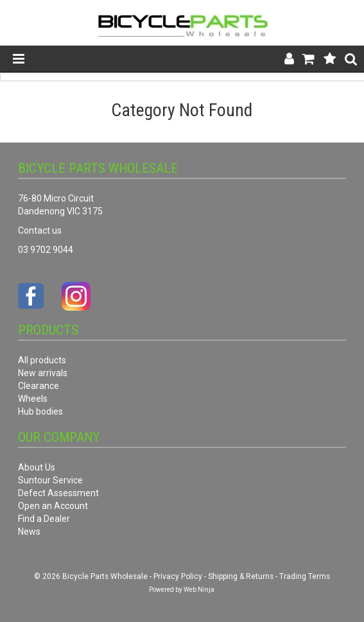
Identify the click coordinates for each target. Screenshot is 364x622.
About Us (37, 467)
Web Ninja (199, 590)
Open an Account (53, 506)
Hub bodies (40, 411)
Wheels (33, 399)
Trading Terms (305, 576)
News (29, 531)
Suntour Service (50, 480)
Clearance (39, 386)
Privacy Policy (178, 576)
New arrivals (43, 373)
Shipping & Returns (241, 576)
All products (42, 360)
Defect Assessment (58, 493)
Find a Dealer (44, 519)
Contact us (40, 230)
